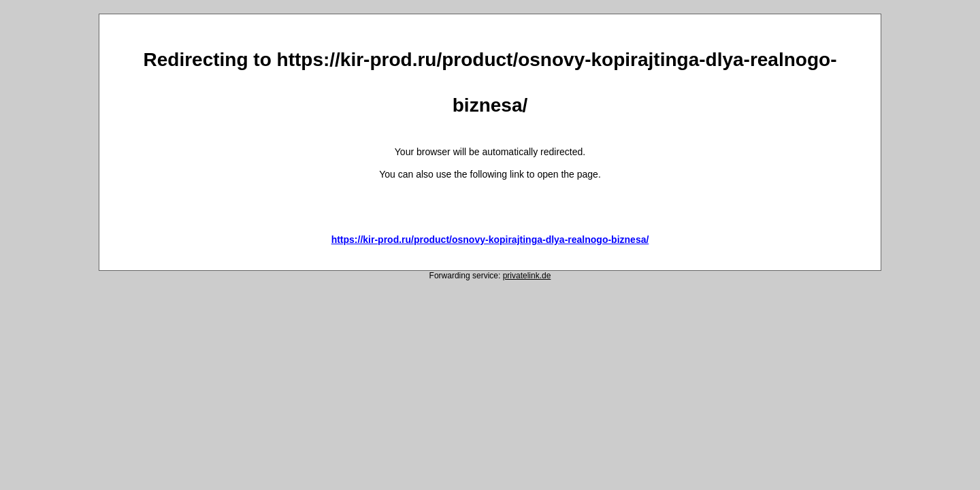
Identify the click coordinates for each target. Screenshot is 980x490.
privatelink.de (527, 276)
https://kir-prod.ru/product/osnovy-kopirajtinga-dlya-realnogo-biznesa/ (490, 240)
